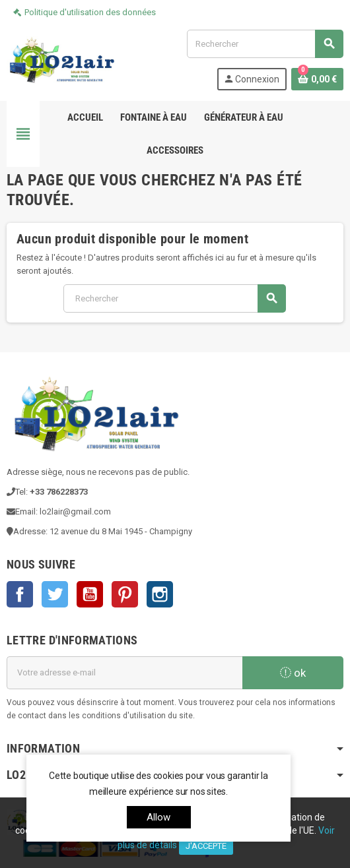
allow (159, 817)
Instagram (160, 594)
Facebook (20, 594)
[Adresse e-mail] (124, 673)
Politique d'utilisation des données (90, 12)
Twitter (55, 594)
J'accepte (206, 846)
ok (293, 673)
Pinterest (125, 594)
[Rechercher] (265, 44)
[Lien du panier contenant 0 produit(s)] (317, 79)
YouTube (90, 594)
